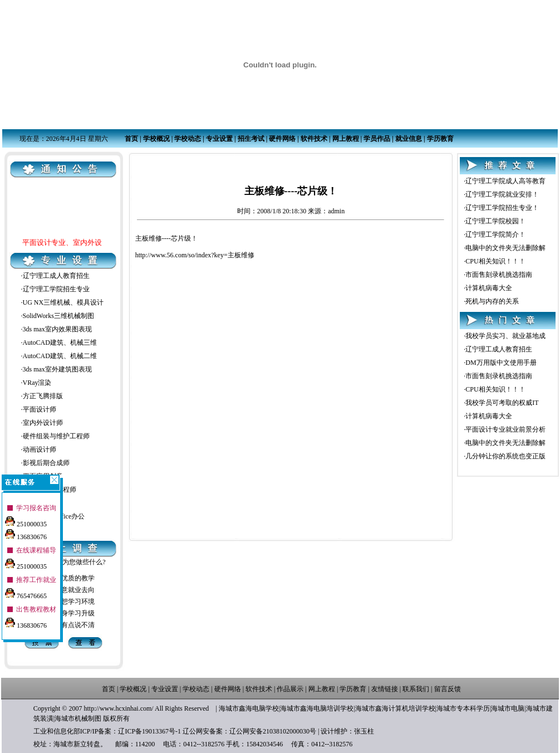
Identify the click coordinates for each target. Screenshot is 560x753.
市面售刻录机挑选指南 (499, 275)
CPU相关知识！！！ (495, 261)
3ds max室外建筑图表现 (57, 369)
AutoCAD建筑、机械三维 (60, 343)
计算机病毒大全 (489, 288)
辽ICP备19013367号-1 (149, 731)
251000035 (26, 520)
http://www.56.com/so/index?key (180, 255)
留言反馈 (448, 689)
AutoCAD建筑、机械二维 (60, 356)
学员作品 (377, 139)
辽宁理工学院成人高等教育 (505, 181)
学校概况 (156, 139)
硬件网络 (282, 139)
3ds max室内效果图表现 (57, 329)
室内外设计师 (43, 423)
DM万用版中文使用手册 (501, 363)
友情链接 (385, 689)
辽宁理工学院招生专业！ (502, 208)
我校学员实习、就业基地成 (505, 336)
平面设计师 (40, 409)
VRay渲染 (37, 383)
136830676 (26, 532)
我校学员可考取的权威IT (502, 403)
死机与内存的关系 (492, 301)
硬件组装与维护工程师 (56, 436)
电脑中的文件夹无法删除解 (505, 248)
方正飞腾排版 (43, 396)
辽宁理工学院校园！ (495, 221)
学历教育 (440, 139)
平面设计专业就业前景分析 (505, 429)
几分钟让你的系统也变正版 (505, 456)
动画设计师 (40, 449)
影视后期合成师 (46, 463)
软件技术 (314, 139)
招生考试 (251, 139)
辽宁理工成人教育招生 (56, 276)
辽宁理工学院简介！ (495, 234)
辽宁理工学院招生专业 (56, 289)
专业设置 (219, 139)
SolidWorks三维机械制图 (58, 316)
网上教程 (346, 139)
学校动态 (188, 139)
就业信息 (409, 139)
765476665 (26, 591)
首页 (131, 139)
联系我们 (416, 689)
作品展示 (290, 689)
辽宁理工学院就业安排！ (502, 194)
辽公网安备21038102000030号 (273, 731)
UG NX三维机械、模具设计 (63, 302)
